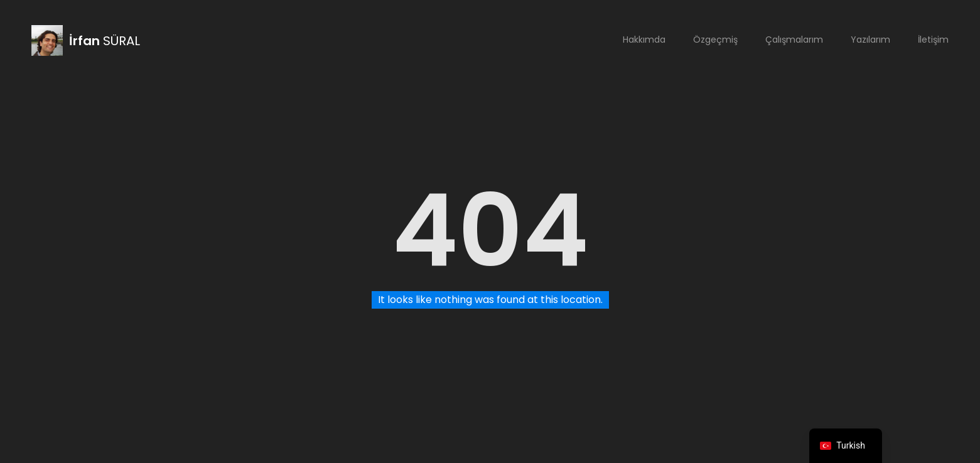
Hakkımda (644, 40)
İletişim (933, 40)
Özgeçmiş (715, 40)
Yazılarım (870, 40)
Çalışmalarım (794, 40)
